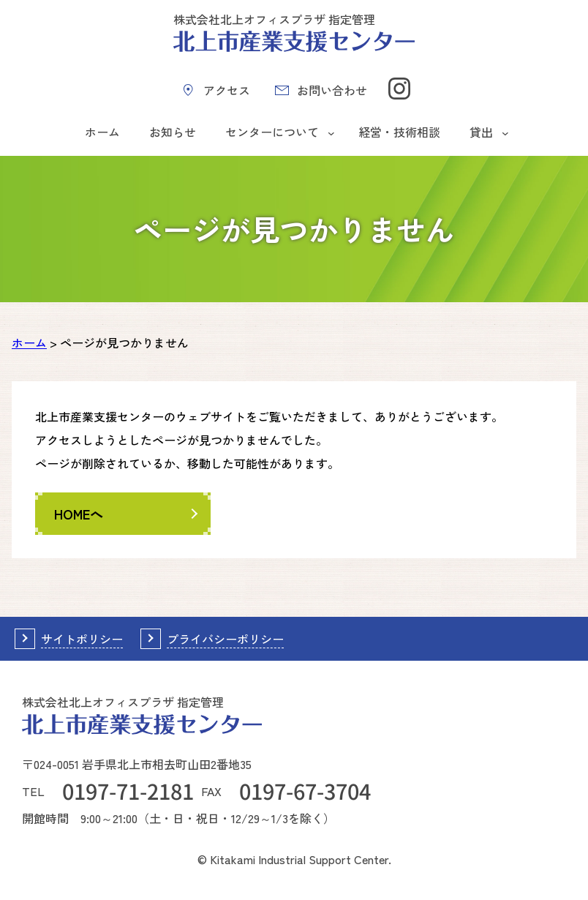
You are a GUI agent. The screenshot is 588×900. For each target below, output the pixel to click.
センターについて (272, 132)
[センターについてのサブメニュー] (331, 132)
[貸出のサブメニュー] (505, 132)
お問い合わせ (332, 90)
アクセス (227, 90)
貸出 (481, 132)
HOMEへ (79, 514)
